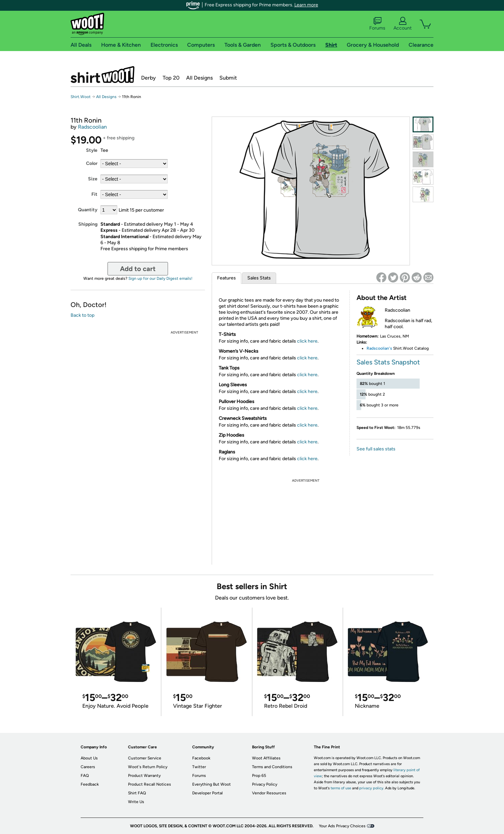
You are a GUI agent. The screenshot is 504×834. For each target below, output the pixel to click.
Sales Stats (259, 278)
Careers (88, 767)
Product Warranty (144, 776)
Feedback (90, 784)
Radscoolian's (379, 348)
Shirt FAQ (137, 793)
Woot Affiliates (266, 758)
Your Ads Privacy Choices (342, 826)
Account (403, 24)
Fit (94, 194)
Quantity (88, 210)
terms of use (341, 788)
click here (307, 341)
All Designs (199, 78)
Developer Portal (207, 793)
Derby (149, 78)
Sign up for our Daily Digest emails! (160, 278)
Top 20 (171, 78)
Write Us (136, 802)
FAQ (85, 776)
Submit (228, 78)
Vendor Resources (269, 793)
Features (226, 278)
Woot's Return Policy (148, 767)
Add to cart (138, 269)
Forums (377, 24)
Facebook (201, 758)
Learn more (306, 5)
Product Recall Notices (150, 784)
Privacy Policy (265, 784)
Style (92, 150)
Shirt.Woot (102, 75)
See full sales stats (376, 449)
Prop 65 (259, 776)
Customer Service (145, 758)
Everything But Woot (212, 784)
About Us (89, 758)
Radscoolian (92, 127)
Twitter (199, 767)
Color (92, 163)
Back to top (82, 315)
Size (93, 179)
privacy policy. (372, 788)
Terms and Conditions (272, 767)
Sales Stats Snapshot (388, 362)
